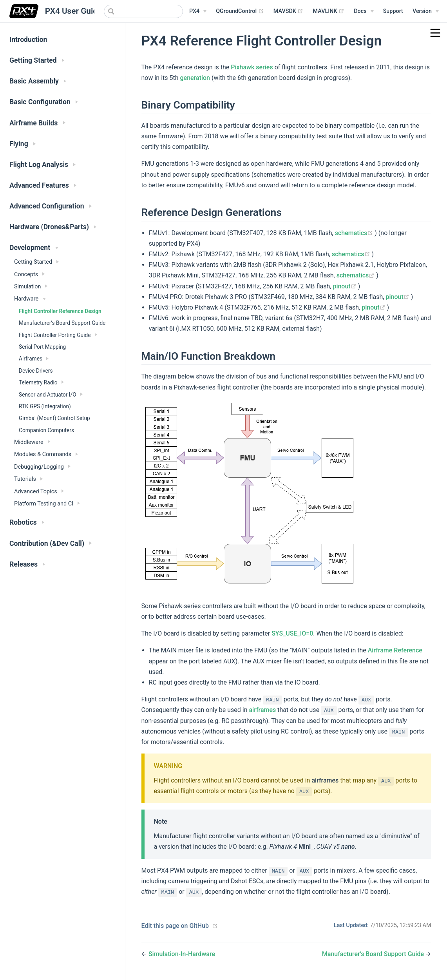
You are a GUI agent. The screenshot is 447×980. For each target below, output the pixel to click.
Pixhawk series (252, 67)
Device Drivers (36, 371)
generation (195, 78)
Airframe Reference (395, 650)
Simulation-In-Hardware (182, 954)
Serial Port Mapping (42, 347)
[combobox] (143, 11)
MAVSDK (289, 11)
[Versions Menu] (426, 11)
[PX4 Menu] (198, 11)
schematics (355, 233)
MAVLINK (328, 11)
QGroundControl (240, 11)
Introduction (28, 40)
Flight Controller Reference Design (60, 311)
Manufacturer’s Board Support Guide (62, 323)
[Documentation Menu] (364, 11)
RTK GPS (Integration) (45, 406)
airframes (262, 710)
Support (393, 11)
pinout (345, 286)
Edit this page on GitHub (175, 926)
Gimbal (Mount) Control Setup (54, 418)
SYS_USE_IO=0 (292, 633)
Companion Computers (46, 430)
